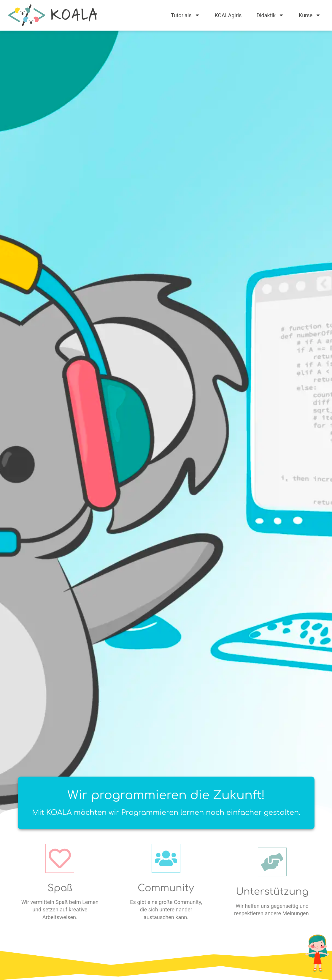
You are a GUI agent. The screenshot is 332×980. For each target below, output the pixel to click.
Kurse (310, 15)
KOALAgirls (228, 15)
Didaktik (270, 15)
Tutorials (185, 15)
